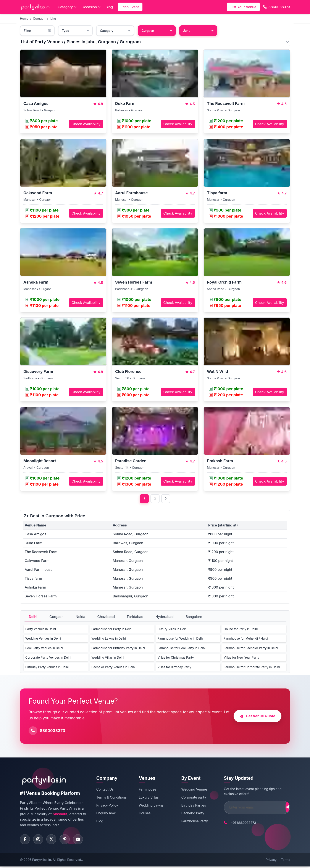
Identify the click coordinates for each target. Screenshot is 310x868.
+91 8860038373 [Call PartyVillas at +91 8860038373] (236, 823)
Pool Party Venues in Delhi (44, 649)
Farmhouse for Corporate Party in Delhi (252, 668)
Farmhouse (145, 790)
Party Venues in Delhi (41, 630)
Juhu (198, 31)
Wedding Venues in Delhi (43, 639)
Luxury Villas (146, 798)
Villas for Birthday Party (174, 668)
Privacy (271, 861)
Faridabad (135, 617)
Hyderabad (165, 617)
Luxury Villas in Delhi (172, 630)
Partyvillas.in (42, 861)
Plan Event (130, 7)
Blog (109, 7)
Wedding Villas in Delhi (108, 658)
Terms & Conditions (111, 798)
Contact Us (104, 790)
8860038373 (277, 7)
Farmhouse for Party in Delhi (112, 630)
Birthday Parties (189, 806)
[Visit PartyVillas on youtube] (82, 840)
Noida (80, 617)
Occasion (91, 7)
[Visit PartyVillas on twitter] (53, 840)
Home (24, 18)
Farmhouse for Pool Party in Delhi (182, 649)
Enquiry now (105, 814)
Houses (142, 814)
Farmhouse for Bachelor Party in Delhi (251, 649)
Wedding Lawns (148, 806)
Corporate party (189, 798)
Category (67, 7)
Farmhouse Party (190, 822)
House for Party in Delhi (241, 630)
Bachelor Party (188, 814)
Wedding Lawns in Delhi (109, 639)
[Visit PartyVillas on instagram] (39, 840)
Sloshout (60, 814)
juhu (53, 18)
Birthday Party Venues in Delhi (47, 668)
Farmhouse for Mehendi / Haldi (246, 639)
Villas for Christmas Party (176, 658)
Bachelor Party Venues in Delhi (114, 668)
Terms (286, 861)
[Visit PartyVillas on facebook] (25, 840)
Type (75, 31)
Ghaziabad (106, 617)
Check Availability (86, 124)
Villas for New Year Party (242, 658)
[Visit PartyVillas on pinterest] (68, 840)
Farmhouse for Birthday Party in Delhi (118, 649)
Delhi (33, 617)
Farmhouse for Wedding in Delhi (181, 639)
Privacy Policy (107, 806)
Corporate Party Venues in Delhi (48, 658)
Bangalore (194, 617)
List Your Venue (243, 7)
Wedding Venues (189, 790)
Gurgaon (39, 18)
